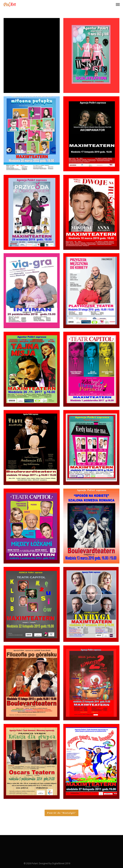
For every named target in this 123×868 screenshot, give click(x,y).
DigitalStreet (58, 863)
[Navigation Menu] (118, 4)
